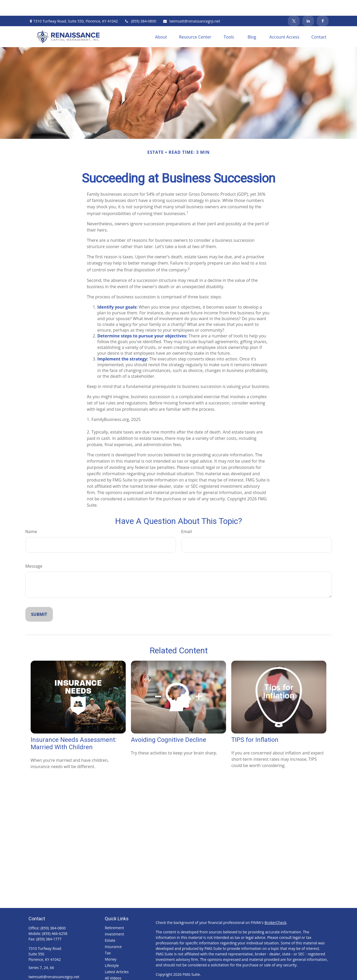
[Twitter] (294, 5)
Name (31, 516)
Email (187, 516)
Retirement (114, 912)
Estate (110, 925)
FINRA (216, 974)
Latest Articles (117, 956)
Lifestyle (112, 950)
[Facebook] (323, 5)
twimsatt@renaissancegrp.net (191, 5)
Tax (108, 937)
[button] (161, 21)
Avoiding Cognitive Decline (169, 724)
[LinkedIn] (308, 5)
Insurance (113, 931)
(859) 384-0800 (140, 5)
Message (34, 550)
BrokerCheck (275, 907)
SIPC (227, 974)
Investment (114, 918)
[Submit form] (39, 599)
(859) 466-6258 (55, 918)
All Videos (113, 962)
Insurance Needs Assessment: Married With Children (74, 728)
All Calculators (117, 969)
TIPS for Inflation (255, 724)
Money (111, 943)
